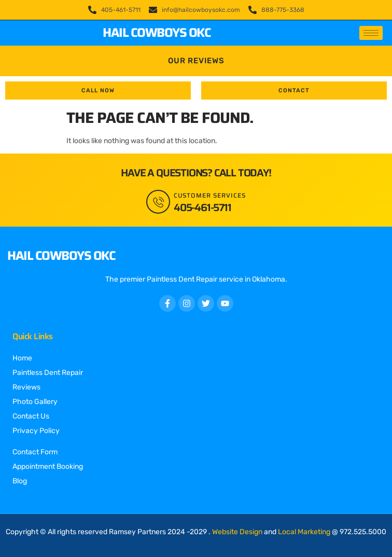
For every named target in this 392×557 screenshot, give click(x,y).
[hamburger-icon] (371, 33)
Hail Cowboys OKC (157, 33)
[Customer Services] (158, 202)
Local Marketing (304, 532)
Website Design (237, 532)
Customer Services (210, 195)
